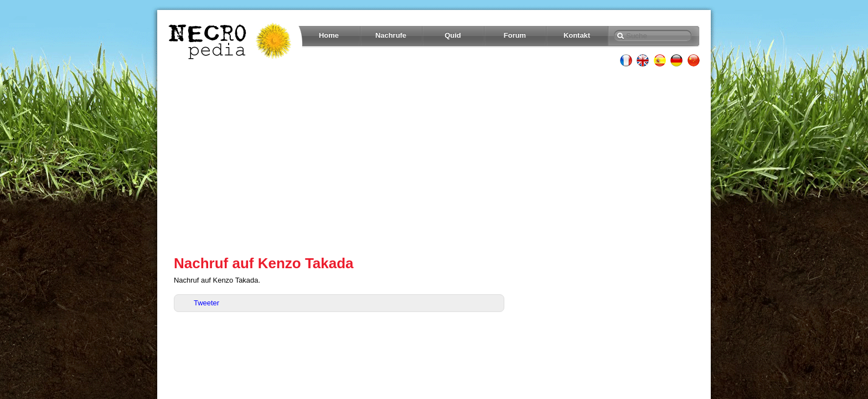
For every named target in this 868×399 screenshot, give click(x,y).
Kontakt (577, 35)
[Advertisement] (434, 161)
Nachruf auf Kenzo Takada (264, 263)
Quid (453, 35)
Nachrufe (391, 35)
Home (329, 35)
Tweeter (206, 303)
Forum (515, 35)
